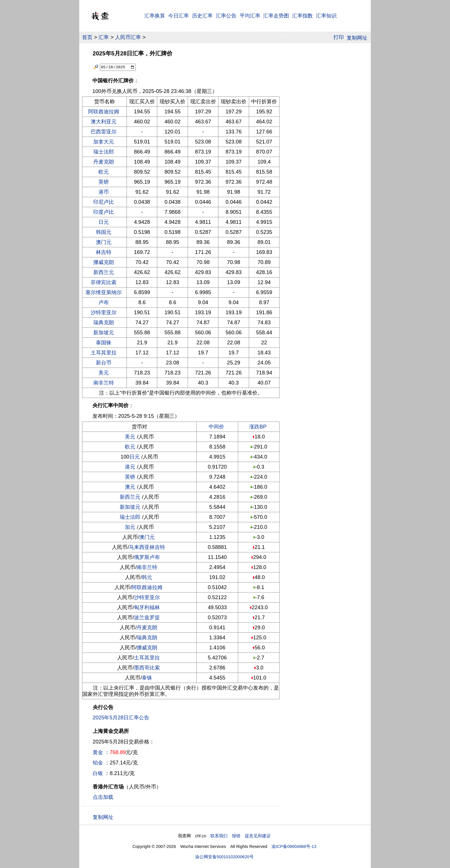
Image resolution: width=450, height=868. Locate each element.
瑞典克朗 (104, 322)
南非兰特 (104, 383)
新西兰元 (104, 272)
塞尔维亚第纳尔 (104, 292)
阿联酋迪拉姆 (104, 111)
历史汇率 (202, 16)
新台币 (104, 363)
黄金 (98, 752)
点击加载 (103, 797)
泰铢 (147, 678)
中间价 (216, 427)
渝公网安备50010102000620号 (224, 857)
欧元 (104, 172)
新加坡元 (104, 332)
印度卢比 (104, 212)
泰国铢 (104, 342)
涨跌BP (258, 427)
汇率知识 (326, 16)
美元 (104, 373)
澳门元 (104, 242)
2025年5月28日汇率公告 (121, 717)
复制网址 (359, 37)
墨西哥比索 (147, 668)
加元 (130, 527)
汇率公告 (226, 16)
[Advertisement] (325, 132)
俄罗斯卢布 (147, 557)
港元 (130, 467)
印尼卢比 (104, 202)
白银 (98, 773)
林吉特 (104, 252)
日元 (104, 222)
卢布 (104, 302)
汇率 (104, 37)
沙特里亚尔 (104, 312)
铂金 (98, 763)
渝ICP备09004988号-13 (294, 846)
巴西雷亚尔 (104, 132)
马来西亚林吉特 (147, 547)
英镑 (104, 182)
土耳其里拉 (104, 353)
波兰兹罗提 (147, 617)
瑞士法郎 (104, 152)
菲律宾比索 (104, 282)
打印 (339, 37)
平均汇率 (250, 16)
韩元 (147, 577)
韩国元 (104, 232)
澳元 (130, 487)
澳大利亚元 (104, 122)
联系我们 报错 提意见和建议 (240, 836)
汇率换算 (155, 16)
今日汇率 (179, 16)
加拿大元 (104, 142)
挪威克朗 (104, 262)
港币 (104, 192)
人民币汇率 (128, 37)
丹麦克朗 (104, 162)
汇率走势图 (276, 16)
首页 (87, 37)
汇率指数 (302, 16)
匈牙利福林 (147, 607)
